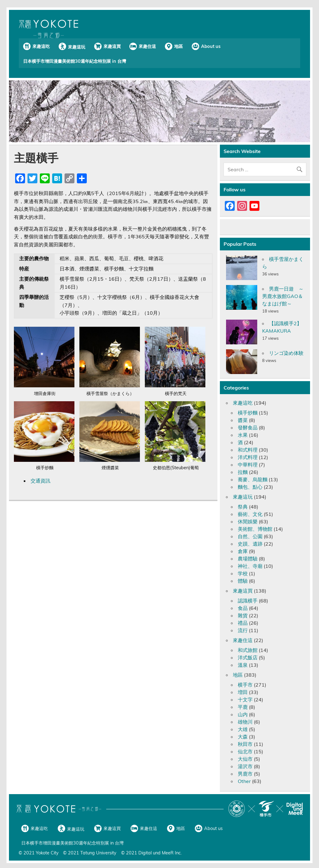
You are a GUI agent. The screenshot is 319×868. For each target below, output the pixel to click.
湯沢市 (245, 766)
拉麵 (243, 472)
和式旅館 (248, 650)
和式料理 (248, 450)
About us (211, 46)
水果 (243, 435)
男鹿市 (245, 774)
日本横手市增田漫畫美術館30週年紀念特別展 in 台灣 (75, 61)
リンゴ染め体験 (286, 353)
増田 (243, 692)
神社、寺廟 (250, 566)
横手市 (245, 685)
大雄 (243, 729)
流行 (243, 630)
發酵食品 (248, 428)
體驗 (243, 581)
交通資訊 (40, 481)
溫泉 (243, 665)
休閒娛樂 (248, 521)
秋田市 (245, 744)
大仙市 (245, 759)
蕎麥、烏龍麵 (253, 479)
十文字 (245, 700)
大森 (243, 737)
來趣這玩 (77, 47)
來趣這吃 (41, 46)
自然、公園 (250, 536)
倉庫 (243, 551)
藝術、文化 (250, 514)
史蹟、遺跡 (250, 544)
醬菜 (243, 420)
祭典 (243, 507)
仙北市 (245, 751)
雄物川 (245, 722)
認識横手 (248, 601)
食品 (243, 608)
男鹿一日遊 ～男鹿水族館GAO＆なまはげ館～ (283, 296)
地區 (178, 46)
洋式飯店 (248, 657)
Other (244, 781)
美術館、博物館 (255, 529)
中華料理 (248, 465)
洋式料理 (248, 457)
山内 (243, 714)
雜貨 (243, 615)
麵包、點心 (250, 487)
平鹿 (243, 707)
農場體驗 (248, 559)
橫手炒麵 (248, 413)
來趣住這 (147, 46)
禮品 (243, 623)
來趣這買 (112, 46)
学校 (243, 573)
